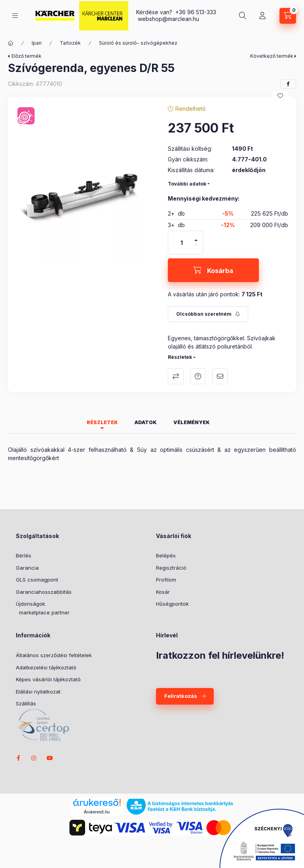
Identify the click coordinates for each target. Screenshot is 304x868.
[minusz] (196, 245)
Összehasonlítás (176, 376)
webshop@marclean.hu (168, 19)
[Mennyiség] (182, 243)
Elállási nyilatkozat (38, 692)
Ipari (37, 43)
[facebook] (288, 84)
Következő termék (272, 56)
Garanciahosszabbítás (44, 592)
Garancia (27, 568)
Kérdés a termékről (198, 376)
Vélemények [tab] (192, 422)
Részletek (180, 357)
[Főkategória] (11, 43)
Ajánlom (220, 376)
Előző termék (27, 56)
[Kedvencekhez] (280, 96)
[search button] (243, 16)
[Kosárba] (213, 270)
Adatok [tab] (146, 422)
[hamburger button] (15, 16)
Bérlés (24, 555)
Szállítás (26, 703)
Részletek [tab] (102, 422)
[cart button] (288, 16)
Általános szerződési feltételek (54, 655)
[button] (84, 195)
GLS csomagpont (37, 580)
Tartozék (70, 43)
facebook (18, 758)
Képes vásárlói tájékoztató (48, 679)
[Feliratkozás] (208, 314)
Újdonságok (30, 604)
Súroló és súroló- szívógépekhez (138, 43)
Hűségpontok (172, 604)
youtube (50, 758)
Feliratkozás (181, 696)
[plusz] (196, 240)
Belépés (166, 555)
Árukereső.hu (97, 812)
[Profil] (262, 16)
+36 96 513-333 (196, 12)
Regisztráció (171, 568)
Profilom (166, 580)
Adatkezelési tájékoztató (46, 667)
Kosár (163, 592)
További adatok (187, 184)
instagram (34, 758)
